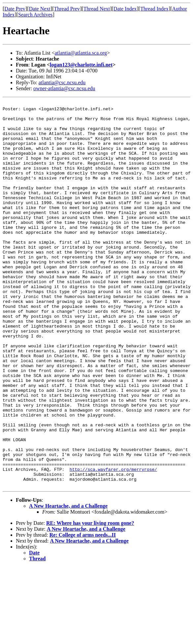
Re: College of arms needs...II (83, 612)
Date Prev (15, 9)
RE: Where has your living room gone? (90, 600)
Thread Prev (67, 9)
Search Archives (35, 15)
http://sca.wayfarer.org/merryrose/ (113, 543)
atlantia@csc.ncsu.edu (62, 82)
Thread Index (154, 9)
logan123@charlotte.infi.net (81, 65)
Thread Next (97, 9)
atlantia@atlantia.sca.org (81, 53)
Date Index (125, 9)
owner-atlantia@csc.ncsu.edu (64, 88)
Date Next (40, 9)
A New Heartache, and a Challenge (68, 583)
